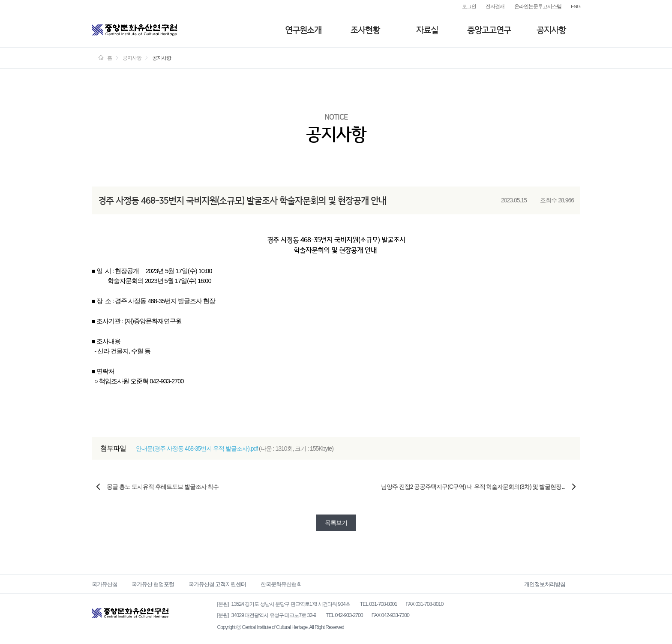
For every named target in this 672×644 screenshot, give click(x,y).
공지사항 (551, 30)
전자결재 (495, 6)
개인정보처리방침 (545, 584)
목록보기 (336, 523)
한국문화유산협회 (281, 584)
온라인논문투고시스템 (538, 6)
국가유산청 (105, 584)
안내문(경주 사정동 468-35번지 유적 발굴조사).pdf (197, 448)
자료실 (427, 30)
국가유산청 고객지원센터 (217, 584)
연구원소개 (303, 30)
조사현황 (365, 30)
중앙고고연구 (489, 30)
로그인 (469, 6)
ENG (576, 6)
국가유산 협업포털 (153, 584)
